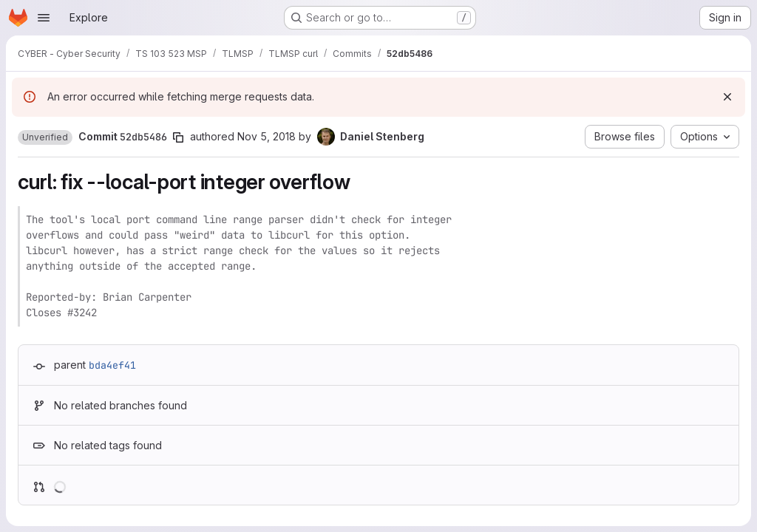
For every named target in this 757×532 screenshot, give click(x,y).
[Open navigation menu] (44, 18)
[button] (45, 137)
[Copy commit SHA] (178, 137)
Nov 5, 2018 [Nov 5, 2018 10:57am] (267, 136)
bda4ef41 (112, 365)
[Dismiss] (727, 97)
